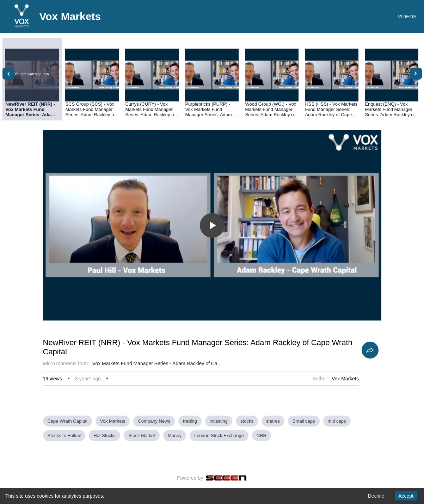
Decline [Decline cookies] (376, 496)
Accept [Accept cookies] (406, 496)
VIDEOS (407, 17)
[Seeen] (226, 478)
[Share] (370, 350)
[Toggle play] (212, 225)
